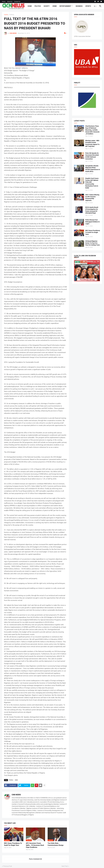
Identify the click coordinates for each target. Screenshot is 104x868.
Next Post (65, 866)
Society (47, 6)
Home (4, 2)
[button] (95, 6)
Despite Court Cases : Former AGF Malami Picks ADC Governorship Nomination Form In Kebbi (92, 183)
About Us (10, 2)
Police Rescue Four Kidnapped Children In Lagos (92, 222)
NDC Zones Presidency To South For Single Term (13, 844)
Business (79, 6)
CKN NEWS (16, 795)
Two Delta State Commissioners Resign (56, 844)
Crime (55, 6)
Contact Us (17, 2)
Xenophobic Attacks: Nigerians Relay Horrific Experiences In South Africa (93, 169)
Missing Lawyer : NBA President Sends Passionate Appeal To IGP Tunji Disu (92, 143)
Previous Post (8, 866)
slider (16, 780)
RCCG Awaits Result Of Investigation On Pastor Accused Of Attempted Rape (92, 210)
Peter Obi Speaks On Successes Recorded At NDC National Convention (92, 156)
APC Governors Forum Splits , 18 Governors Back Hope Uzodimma (35, 845)
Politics (38, 6)
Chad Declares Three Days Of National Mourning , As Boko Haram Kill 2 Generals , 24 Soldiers (92, 130)
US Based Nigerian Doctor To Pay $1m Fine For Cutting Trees (93, 243)
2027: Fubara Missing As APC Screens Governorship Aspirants (92, 198)
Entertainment (65, 6)
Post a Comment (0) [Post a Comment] (35, 859)
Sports (88, 6)
